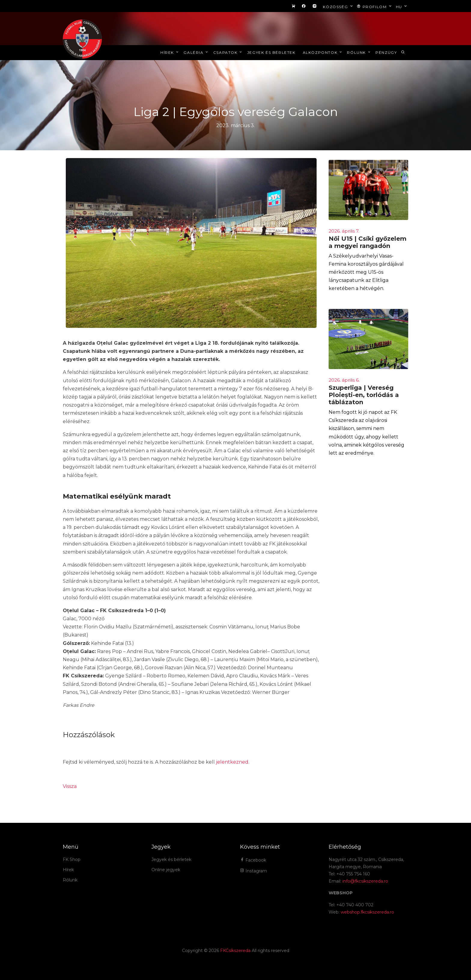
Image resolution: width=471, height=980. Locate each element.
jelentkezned (232, 762)
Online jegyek (166, 870)
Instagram (254, 871)
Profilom (375, 6)
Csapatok (228, 52)
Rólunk (359, 52)
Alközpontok (323, 52)
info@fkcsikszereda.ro (365, 881)
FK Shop (72, 859)
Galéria (196, 52)
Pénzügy (386, 52)
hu (402, 6)
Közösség (338, 6)
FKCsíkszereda (235, 951)
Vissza (70, 786)
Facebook (253, 860)
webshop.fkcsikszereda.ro (367, 912)
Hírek (170, 52)
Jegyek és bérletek (271, 52)
